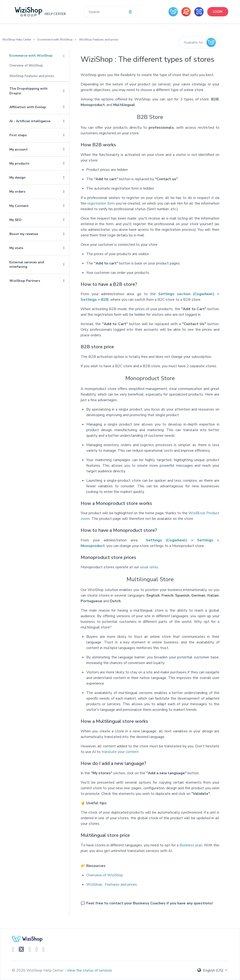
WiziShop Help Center (17, 40)
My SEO (15, 220)
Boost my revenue (24, 234)
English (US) (213, 970)
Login (218, 12)
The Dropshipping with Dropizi (28, 91)
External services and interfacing (27, 264)
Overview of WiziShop (26, 65)
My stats (16, 248)
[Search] (110, 12)
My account (19, 149)
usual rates (149, 567)
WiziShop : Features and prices (112, 885)
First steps (18, 135)
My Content (19, 206)
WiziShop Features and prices (99, 40)
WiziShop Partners (25, 281)
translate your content (120, 752)
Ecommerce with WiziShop (55, 40)
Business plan (191, 845)
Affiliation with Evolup (28, 107)
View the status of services (89, 970)
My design (17, 178)
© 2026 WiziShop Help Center (38, 970)
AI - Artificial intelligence (30, 121)
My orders (17, 192)
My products (19, 163)
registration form (101, 203)
